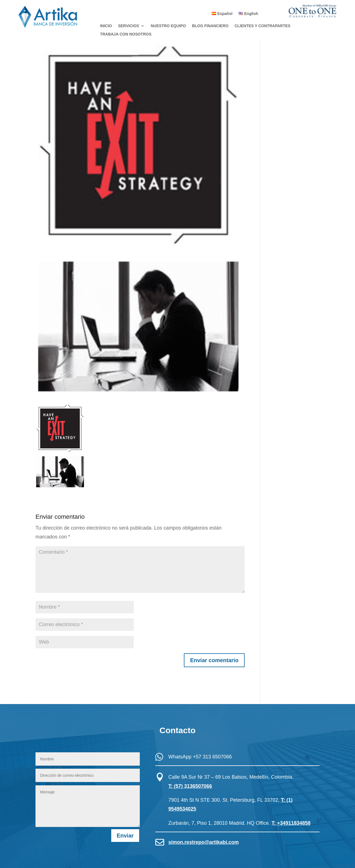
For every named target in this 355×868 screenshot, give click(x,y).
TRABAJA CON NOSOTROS (126, 34)
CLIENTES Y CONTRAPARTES (263, 26)
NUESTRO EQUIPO (168, 26)
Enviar (125, 836)
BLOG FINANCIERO (210, 26)
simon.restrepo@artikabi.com (204, 842)
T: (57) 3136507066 (190, 786)
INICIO (106, 26)
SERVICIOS (128, 26)
